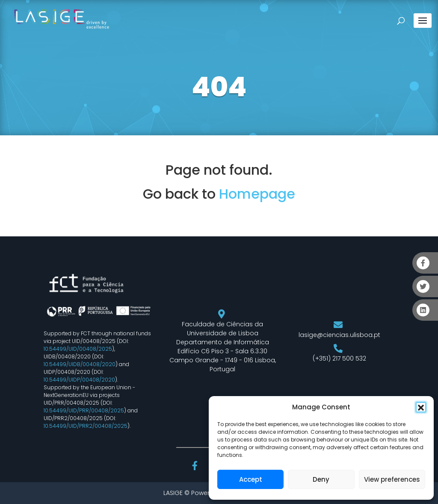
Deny (321, 479)
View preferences (392, 479)
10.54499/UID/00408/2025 (78, 349)
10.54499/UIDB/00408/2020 (80, 364)
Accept (251, 479)
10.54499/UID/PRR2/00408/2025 (86, 426)
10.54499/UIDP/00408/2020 (79, 380)
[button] (421, 407)
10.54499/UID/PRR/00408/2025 (84, 410)
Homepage (257, 194)
